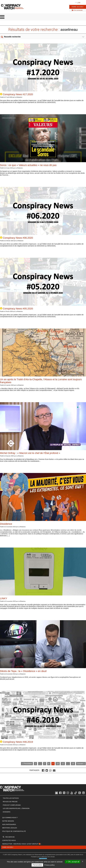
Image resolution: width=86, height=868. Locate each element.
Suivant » (81, 764)
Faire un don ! (78, 7)
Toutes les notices (11, 798)
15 (73, 764)
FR (76, 3)
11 (63, 764)
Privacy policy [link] (49, 865)
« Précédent (27, 764)
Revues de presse (10, 802)
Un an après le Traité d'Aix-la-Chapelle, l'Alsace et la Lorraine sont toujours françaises (41, 381)
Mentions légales (10, 828)
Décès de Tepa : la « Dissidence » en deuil (23, 671)
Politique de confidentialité (14, 831)
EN (79, 3)
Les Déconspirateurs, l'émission (16, 808)
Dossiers (7, 812)
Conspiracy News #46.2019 (16, 742)
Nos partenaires (9, 824)
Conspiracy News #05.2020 (16, 309)
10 (58, 764)
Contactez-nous (9, 840)
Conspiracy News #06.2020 (16, 238)
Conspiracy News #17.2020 (16, 94)
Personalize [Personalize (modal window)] (37, 865)
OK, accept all (73, 862)
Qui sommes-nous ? (10, 818)
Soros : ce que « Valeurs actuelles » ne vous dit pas (28, 165)
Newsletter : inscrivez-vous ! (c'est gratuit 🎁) (22, 844)
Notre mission (8, 821)
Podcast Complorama (12, 805)
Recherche (10, 837)
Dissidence (6, 524)
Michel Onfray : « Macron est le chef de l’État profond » (30, 453)
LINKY (4, 598)
